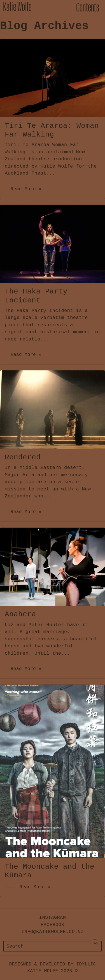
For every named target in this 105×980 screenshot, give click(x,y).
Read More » (26, 189)
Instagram (53, 917)
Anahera (20, 614)
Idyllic (86, 964)
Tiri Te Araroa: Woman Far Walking (52, 130)
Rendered (23, 457)
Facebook (53, 925)
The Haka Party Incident (36, 296)
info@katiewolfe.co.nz (53, 932)
